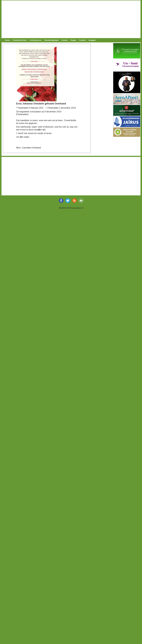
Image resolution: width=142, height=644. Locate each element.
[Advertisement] (71, 19)
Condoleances (36, 40)
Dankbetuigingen (51, 40)
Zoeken (65, 40)
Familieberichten (20, 40)
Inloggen (92, 40)
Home (7, 40)
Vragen (73, 40)
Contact (82, 40)
